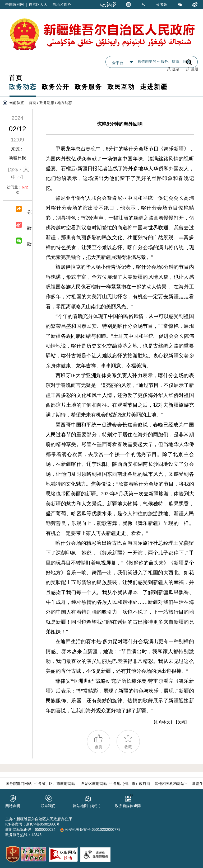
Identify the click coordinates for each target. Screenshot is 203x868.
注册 (192, 69)
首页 (16, 78)
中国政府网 (15, 4)
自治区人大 (38, 4)
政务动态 (23, 87)
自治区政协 (62, 4)
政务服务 (88, 87)
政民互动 (121, 87)
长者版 (162, 4)
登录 (173, 69)
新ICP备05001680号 (43, 824)
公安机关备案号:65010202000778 (90, 829)
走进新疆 (154, 87)
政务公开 (56, 87)
